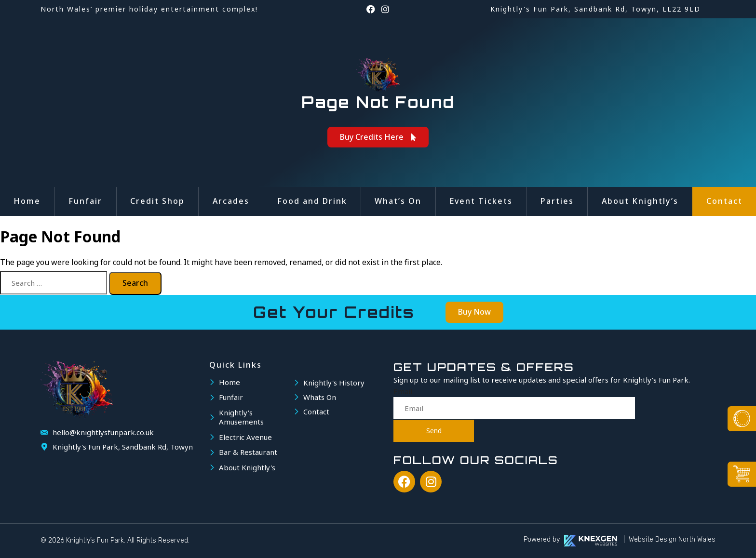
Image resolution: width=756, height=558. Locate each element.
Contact (724, 201)
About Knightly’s (640, 201)
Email (403, 391)
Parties (557, 201)
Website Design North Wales (672, 539)
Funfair (85, 201)
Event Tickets (481, 201)
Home (27, 201)
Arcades (231, 201)
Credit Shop (157, 201)
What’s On (398, 201)
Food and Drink (312, 201)
